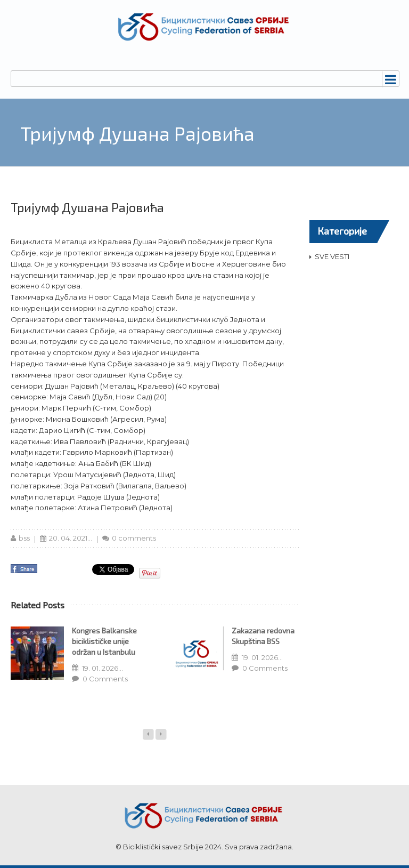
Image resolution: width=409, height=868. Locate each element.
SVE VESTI (332, 256)
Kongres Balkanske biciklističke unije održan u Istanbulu (104, 641)
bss (24, 538)
